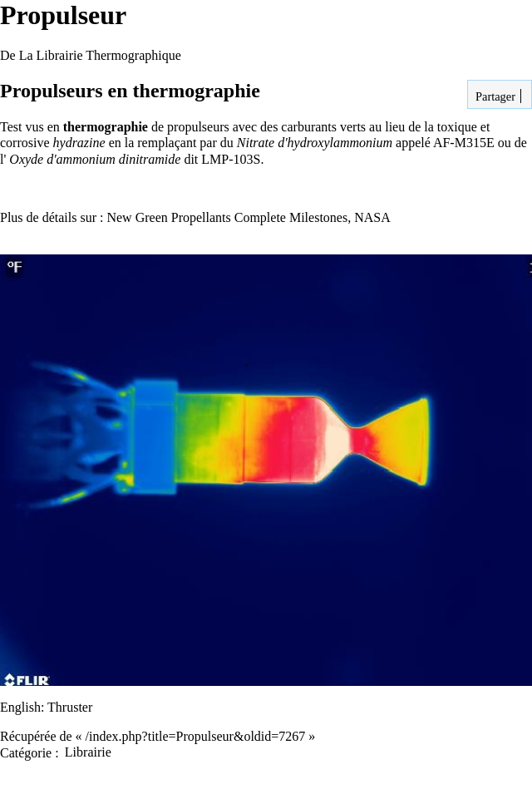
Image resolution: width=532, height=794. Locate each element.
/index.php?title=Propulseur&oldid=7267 (196, 736)
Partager (494, 96)
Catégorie (26, 752)
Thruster (70, 707)
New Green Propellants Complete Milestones (227, 217)
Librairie (88, 752)
